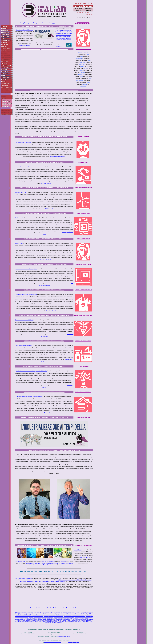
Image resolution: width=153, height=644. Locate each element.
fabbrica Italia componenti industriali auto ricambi (74, 616)
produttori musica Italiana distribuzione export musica (36, 618)
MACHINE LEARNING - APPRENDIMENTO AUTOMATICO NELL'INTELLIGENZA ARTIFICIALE (44, 366)
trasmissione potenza (68, 563)
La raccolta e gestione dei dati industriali (24, 345)
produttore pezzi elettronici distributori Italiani (83, 614)
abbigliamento (50, 563)
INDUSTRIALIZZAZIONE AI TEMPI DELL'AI (31, 49)
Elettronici (85, 68)
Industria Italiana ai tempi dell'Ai (64, 30)
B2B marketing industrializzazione (64, 37)
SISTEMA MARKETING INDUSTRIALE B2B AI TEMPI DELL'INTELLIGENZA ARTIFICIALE (44, 290)
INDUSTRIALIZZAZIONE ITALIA (64, 26)
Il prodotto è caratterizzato (21, 192)
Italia (88, 54)
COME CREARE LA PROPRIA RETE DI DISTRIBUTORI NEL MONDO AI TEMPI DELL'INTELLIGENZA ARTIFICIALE (44, 315)
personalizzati (81, 75)
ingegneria (32, 565)
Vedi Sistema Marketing (52, 311)
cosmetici (61, 563)
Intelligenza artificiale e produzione (64, 38)
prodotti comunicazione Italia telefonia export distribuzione (60, 614)
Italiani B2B (80, 71)
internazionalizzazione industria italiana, (47, 581)
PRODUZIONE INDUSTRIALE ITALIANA (25, 26)
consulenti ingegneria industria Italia (24, 615)
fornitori (53, 562)
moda (82, 56)
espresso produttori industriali (78, 615)
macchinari (82, 66)
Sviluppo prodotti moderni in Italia (64, 40)
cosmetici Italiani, (34, 581)
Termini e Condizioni (58, 608)
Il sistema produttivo (20, 218)
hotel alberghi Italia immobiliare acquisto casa (53, 616)
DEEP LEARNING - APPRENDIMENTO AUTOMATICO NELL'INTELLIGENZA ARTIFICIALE (44, 392)
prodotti (90, 60)
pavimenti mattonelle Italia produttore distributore (32, 619)
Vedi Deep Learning (46, 413)
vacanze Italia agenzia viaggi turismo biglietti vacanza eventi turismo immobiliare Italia (61, 619)
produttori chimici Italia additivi (32, 621)
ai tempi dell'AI (60, 46)
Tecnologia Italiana (79, 81)
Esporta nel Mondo (38, 608)
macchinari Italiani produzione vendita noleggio (64, 617)
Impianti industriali (78, 550)
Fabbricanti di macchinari (31, 563)
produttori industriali (46, 562)
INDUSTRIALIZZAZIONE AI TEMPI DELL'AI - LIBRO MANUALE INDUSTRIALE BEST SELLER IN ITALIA (44, 417)
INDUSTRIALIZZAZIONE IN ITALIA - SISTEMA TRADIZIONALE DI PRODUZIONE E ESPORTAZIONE (44, 137)
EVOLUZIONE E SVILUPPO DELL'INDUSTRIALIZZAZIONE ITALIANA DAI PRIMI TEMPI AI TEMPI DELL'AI (54, 90)
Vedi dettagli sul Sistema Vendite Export (44, 260)
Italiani (90, 79)
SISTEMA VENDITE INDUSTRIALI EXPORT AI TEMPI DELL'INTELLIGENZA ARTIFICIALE (44, 239)
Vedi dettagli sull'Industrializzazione (57, 157)
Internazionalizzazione (75, 608)
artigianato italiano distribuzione (74, 620)
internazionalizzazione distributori (74, 580)
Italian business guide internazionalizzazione (25, 613)
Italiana (81, 77)
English (21, 45)
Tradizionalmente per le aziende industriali (24, 320)
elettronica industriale (87, 580)
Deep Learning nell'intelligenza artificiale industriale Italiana (29, 396)
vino (36, 565)
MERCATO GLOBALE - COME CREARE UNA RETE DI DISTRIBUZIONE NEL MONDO (44, 162)
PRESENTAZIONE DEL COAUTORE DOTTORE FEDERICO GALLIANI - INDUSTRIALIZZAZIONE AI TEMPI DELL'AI (54, 450)
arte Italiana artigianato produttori (68, 613)
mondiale (83, 72)
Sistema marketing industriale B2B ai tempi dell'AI (26, 294)
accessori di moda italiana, (24, 581)
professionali (63, 562)
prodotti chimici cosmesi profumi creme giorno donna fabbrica (33, 614)
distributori (85, 85)
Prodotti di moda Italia (62, 580)
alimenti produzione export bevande (63, 615)
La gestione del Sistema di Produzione (25, 30)
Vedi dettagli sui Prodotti (50, 209)
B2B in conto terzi (82, 64)
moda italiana (40, 565)
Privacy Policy (66, 608)
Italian (25, 45)
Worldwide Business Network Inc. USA (52, 642)
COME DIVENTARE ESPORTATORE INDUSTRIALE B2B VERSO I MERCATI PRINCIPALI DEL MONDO (44, 264)
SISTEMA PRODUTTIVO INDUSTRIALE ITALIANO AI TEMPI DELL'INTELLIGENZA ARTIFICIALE (44, 213)
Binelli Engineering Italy (73, 642)
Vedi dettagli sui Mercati (46, 183)
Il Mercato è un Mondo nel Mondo (24, 167)
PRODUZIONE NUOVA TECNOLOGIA (25, 545)
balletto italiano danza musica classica (73, 621)
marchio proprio (83, 62)
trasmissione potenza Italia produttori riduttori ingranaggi (60, 618)
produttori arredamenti (42, 563)
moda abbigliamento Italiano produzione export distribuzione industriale (51, 620)
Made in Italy (79, 58)
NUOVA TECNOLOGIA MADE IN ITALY (64, 545)
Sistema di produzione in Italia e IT (64, 35)
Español (28, 45)
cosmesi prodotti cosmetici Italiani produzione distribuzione (51, 621)
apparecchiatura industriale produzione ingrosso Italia (43, 615)
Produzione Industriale (83, 52)
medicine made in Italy (60, 581)
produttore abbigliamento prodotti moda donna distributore (48, 613)
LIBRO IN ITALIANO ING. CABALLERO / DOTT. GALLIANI (54, 49)
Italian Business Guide (20, 562)
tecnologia (50, 565)
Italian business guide (30, 620)
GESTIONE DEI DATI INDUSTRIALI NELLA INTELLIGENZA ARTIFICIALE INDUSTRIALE (44, 341)
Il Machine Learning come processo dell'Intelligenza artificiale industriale (31, 371)
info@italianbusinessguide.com (64, 637)
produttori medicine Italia (57, 622)
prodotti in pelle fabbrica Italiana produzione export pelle (41, 617)
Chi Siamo (31, 608)
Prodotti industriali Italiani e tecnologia (64, 33)
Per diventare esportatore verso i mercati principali (26, 269)
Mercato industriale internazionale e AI (64, 32)
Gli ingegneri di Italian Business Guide (24, 578)
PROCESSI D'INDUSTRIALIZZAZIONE (44, 26)
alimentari (56, 563)
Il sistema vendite (19, 243)
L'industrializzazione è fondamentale (24, 143)
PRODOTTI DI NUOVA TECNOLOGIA (44, 545)
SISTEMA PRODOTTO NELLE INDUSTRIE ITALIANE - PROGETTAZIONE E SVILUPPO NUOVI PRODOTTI (44, 188)
